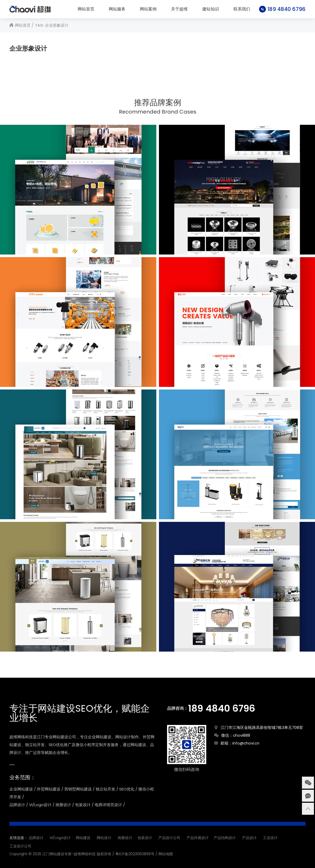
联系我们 (242, 9)
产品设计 (249, 838)
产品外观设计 (198, 838)
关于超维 (179, 9)
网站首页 (86, 9)
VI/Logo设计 (60, 838)
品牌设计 (36, 838)
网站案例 (148, 9)
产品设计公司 (169, 838)
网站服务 (117, 9)
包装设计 (145, 838)
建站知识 (211, 9)
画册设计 (125, 838)
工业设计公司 (20, 846)
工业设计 (270, 838)
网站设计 (104, 838)
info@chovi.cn (246, 743)
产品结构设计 (225, 838)
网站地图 (166, 854)
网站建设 (83, 838)
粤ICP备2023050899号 (135, 854)
